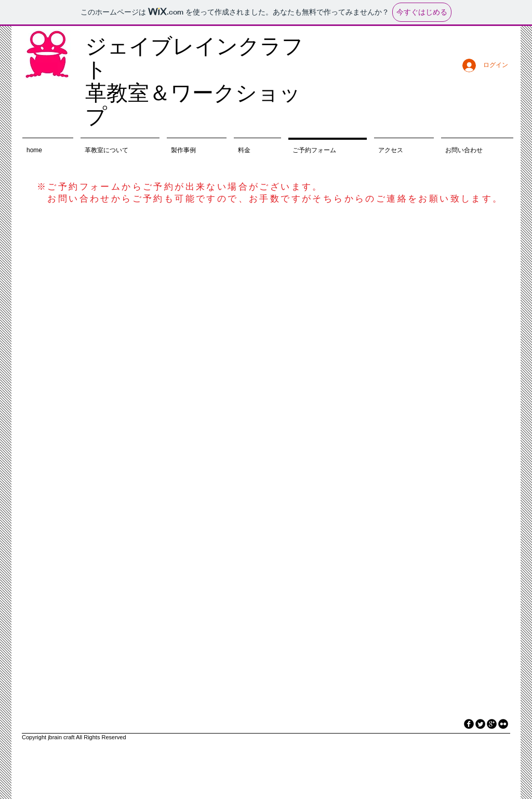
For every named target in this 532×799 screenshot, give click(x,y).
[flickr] (503, 724)
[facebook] (469, 724)
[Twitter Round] (480, 724)
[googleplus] (492, 724)
